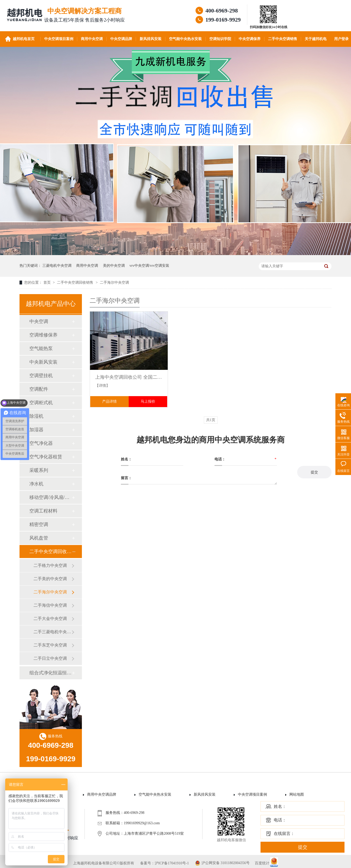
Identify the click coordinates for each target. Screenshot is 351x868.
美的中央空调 (114, 266)
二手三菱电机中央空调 (53, 632)
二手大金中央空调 (50, 619)
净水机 (36, 484)
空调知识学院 (220, 39)
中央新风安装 (43, 362)
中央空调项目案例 (59, 39)
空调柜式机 (41, 403)
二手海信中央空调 (50, 605)
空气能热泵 (41, 349)
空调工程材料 (43, 511)
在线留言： (284, 834)
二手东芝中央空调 (50, 645)
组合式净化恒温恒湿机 (50, 673)
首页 (48, 283)
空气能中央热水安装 (185, 39)
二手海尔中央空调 (114, 283)
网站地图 (297, 794)
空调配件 (39, 389)
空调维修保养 (43, 335)
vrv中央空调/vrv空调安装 (149, 266)
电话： (280, 820)
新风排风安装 (151, 39)
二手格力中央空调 (50, 565)
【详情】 (102, 386)
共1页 (211, 420)
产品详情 (109, 401)
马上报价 (148, 401)
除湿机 (36, 416)
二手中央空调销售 (283, 39)
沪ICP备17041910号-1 (172, 863)
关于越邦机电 (316, 39)
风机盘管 (39, 538)
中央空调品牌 (121, 39)
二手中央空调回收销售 (76, 283)
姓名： (280, 806)
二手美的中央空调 (50, 579)
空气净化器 (41, 443)
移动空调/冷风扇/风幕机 (50, 497)
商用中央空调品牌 (102, 794)
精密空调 (39, 524)
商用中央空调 (92, 39)
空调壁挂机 (41, 376)
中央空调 (39, 321)
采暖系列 (39, 470)
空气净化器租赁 (46, 457)
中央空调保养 (250, 39)
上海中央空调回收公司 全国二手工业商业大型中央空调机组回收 (129, 377)
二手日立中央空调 (50, 658)
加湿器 (36, 430)
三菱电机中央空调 (57, 266)
